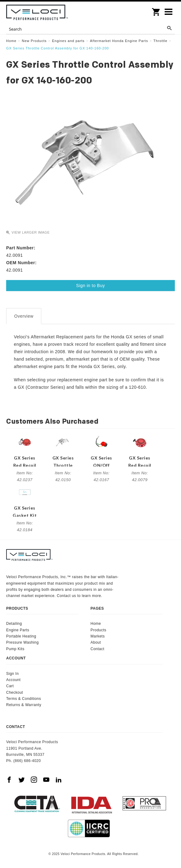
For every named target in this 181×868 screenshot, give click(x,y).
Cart (10, 686)
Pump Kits (15, 649)
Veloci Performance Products (37, 12)
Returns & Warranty (24, 705)
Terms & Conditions (24, 699)
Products (99, 630)
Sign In (12, 674)
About (96, 642)
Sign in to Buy (90, 286)
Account (13, 680)
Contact (98, 649)
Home (96, 624)
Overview (24, 316)
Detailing (14, 624)
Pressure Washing (23, 642)
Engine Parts (18, 630)
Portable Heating (21, 636)
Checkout (15, 692)
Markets (98, 636)
